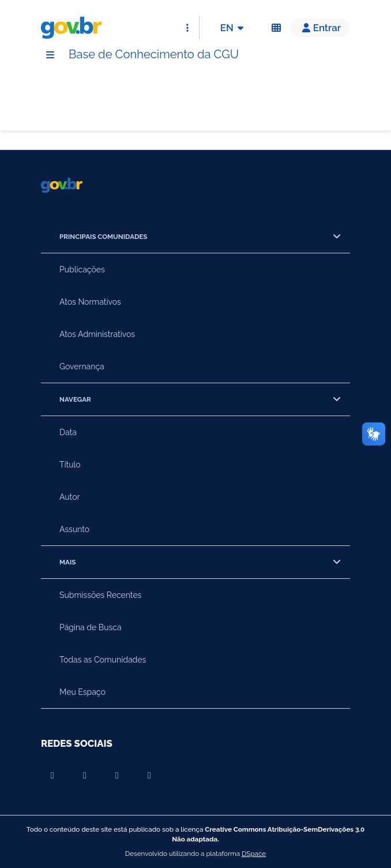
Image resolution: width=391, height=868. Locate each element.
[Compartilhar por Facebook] (85, 776)
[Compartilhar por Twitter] (149, 776)
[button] (320, 28)
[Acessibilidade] (276, 28)
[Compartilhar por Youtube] (52, 776)
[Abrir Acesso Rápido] (187, 28)
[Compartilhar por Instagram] (117, 776)
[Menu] (50, 55)
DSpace (254, 854)
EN (234, 28)
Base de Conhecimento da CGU (154, 54)
